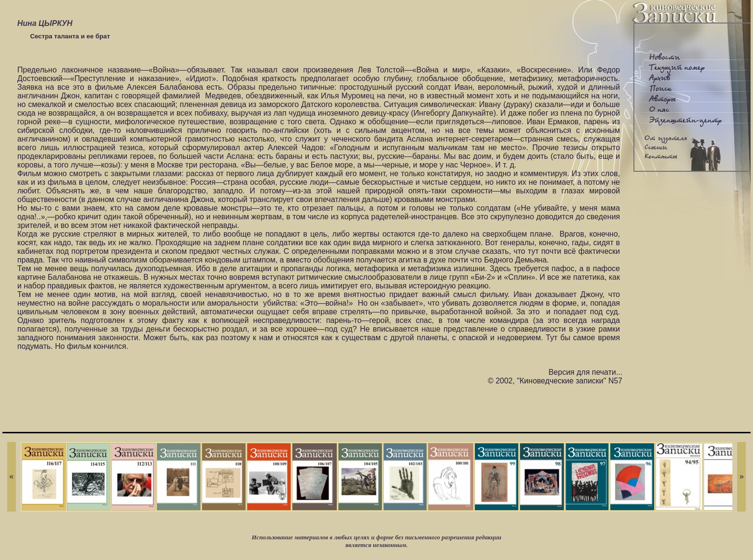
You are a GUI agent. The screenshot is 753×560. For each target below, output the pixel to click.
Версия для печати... (585, 372)
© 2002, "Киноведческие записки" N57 (555, 381)
